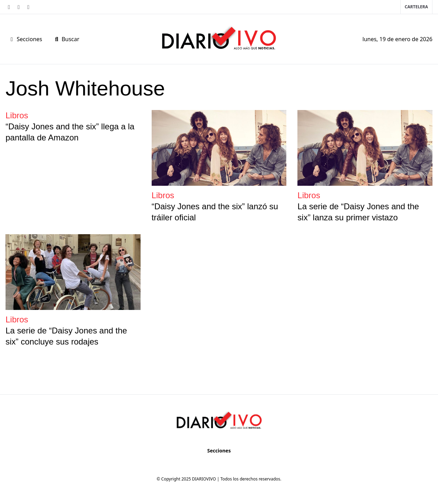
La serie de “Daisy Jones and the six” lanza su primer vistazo (358, 212)
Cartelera (416, 7)
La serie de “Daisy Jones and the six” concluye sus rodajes (66, 336)
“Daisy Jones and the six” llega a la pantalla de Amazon (70, 132)
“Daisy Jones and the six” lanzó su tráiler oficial (215, 212)
